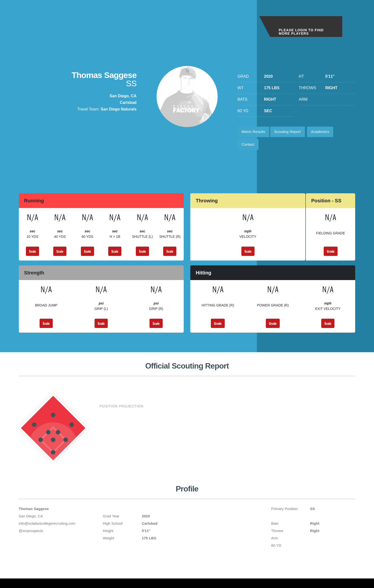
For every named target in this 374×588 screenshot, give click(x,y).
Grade (331, 253)
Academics (325, 132)
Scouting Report (291, 132)
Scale (32, 253)
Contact (249, 146)
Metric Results (254, 132)
